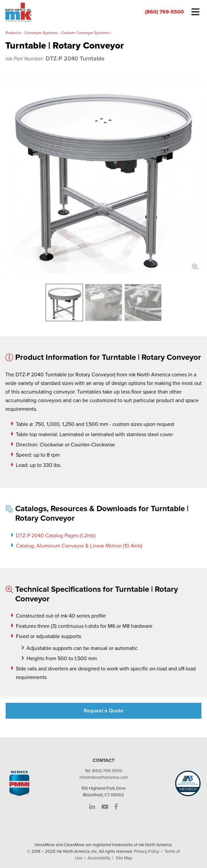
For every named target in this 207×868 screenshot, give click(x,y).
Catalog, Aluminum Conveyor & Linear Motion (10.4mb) (79, 546)
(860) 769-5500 (164, 12)
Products (13, 33)
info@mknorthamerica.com (104, 777)
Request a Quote (103, 711)
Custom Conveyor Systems (85, 33)
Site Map (124, 858)
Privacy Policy (146, 851)
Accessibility (99, 858)
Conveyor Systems (41, 33)
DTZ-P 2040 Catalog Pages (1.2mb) (56, 536)
